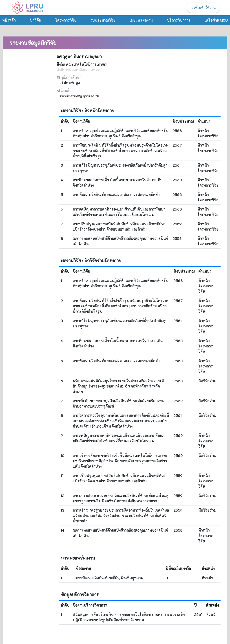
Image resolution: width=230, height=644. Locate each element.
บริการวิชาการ (179, 20)
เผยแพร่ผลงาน (141, 20)
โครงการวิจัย (66, 20)
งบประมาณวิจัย (103, 20)
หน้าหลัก (9, 20)
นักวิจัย (35, 20)
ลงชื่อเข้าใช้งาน (203, 8)
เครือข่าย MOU (216, 20)
